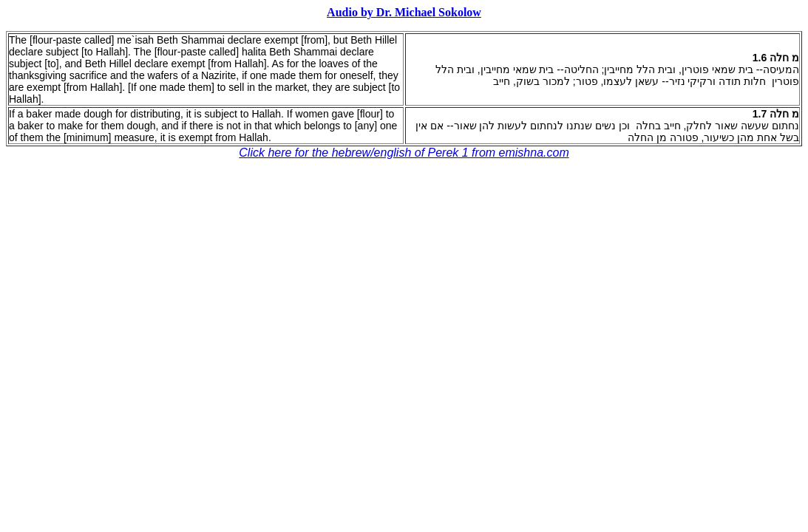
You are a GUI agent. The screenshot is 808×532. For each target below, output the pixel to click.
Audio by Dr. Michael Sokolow (404, 12)
